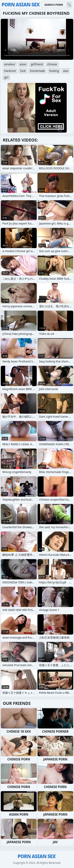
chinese (52, 64)
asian (23, 64)
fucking (54, 71)
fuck (23, 71)
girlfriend (37, 64)
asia (66, 71)
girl (6, 77)
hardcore (10, 71)
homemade (37, 71)
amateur (10, 64)
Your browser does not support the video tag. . (37, 39)
